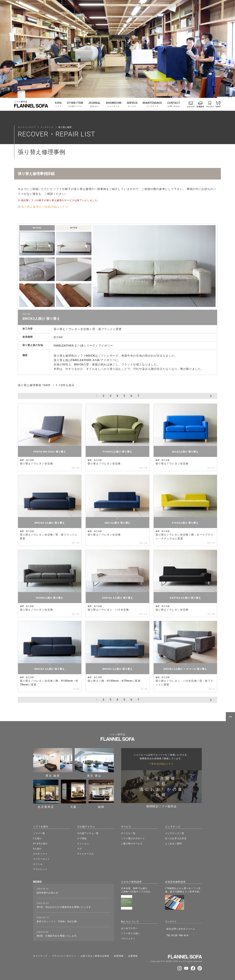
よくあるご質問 (173, 843)
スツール (38, 864)
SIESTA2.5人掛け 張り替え (117, 598)
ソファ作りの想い (131, 933)
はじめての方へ (129, 927)
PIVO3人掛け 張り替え (185, 523)
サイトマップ (40, 955)
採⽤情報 (119, 955)
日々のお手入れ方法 (176, 838)
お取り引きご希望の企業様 (95, 955)
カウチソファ (40, 853)
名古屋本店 (46, 794)
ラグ (79, 848)
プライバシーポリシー (64, 955)
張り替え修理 (65, 127)
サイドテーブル (85, 853)
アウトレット (40, 869)
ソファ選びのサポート (133, 838)
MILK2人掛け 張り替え (185, 452)
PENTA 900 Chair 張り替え (50, 452)
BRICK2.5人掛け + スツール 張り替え (185, 669)
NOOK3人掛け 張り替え (50, 598)
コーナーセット (41, 859)
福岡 (101, 794)
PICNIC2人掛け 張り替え (117, 452)
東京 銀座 (53, 763)
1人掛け (37, 838)
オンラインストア (27, 127)
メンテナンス (47, 127)
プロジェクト (128, 938)
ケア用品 (82, 838)
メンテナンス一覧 (175, 833)
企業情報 (133, 955)
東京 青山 (94, 763)
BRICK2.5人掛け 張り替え (50, 523)
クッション (83, 843)
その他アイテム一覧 (88, 833)
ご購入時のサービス (132, 843)
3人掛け (37, 848)
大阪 (74, 794)
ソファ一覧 (39, 833)
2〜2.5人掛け (40, 843)
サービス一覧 (128, 833)
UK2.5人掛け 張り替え (118, 523)
